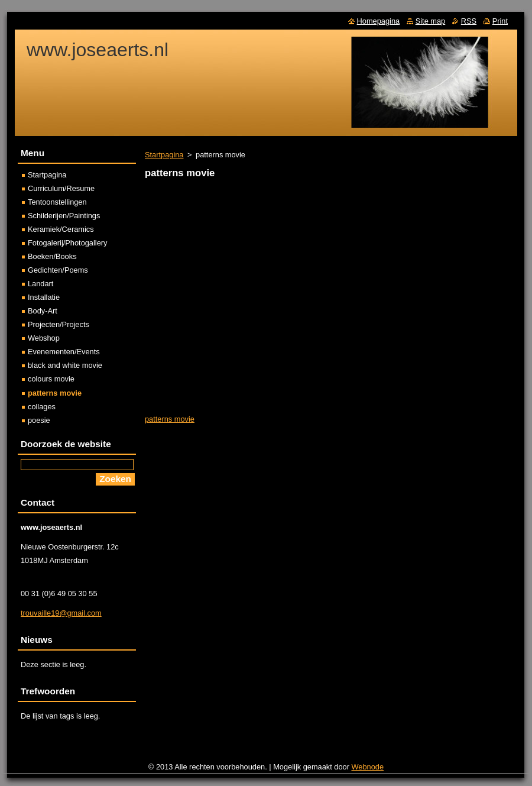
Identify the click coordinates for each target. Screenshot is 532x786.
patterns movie (170, 419)
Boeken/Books (52, 256)
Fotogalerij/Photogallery (67, 243)
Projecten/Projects (59, 324)
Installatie (44, 297)
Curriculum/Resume (61, 188)
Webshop (44, 338)
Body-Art (43, 311)
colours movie (51, 379)
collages (42, 407)
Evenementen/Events (64, 352)
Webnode (368, 767)
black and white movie (65, 365)
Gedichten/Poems (58, 270)
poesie (39, 420)
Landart (40, 284)
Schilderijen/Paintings (64, 216)
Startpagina (164, 155)
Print (500, 21)
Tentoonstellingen (57, 202)
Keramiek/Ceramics (61, 229)
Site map (431, 21)
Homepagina (379, 21)
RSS (469, 21)
